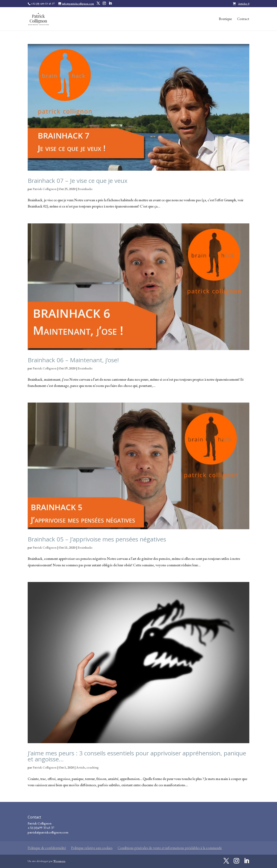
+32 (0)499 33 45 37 (41, 828)
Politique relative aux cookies (92, 848)
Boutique (225, 19)
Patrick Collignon (45, 189)
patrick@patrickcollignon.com (48, 832)
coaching (93, 767)
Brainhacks (85, 189)
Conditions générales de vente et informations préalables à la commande (170, 848)
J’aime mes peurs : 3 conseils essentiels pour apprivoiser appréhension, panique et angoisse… (137, 756)
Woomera (59, 861)
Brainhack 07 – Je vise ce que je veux (78, 181)
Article (81, 767)
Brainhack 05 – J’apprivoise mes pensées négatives (97, 539)
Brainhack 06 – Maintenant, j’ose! (73, 360)
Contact (243, 19)
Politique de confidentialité (47, 848)
